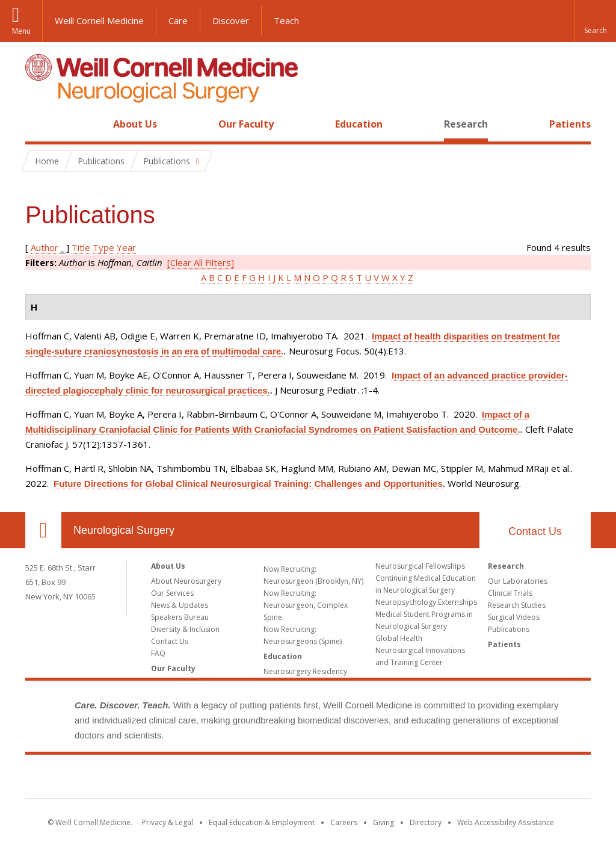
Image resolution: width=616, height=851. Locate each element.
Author (45, 247)
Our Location (43, 530)
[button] (595, 21)
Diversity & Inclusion (185, 629)
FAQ (158, 653)
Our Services (172, 593)
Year (126, 247)
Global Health (399, 638)
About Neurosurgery (186, 581)
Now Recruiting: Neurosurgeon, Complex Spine (306, 605)
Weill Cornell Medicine (99, 20)
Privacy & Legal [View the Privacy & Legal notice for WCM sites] (168, 822)
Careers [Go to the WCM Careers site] (344, 822)
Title (81, 247)
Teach (286, 20)
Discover (231, 20)
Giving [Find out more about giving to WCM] (383, 822)
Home (38, 124)
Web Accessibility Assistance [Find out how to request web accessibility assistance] (506, 822)
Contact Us (535, 531)
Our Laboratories (518, 581)
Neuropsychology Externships (426, 602)
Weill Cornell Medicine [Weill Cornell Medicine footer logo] (308, 779)
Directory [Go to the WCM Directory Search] (426, 822)
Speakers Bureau (180, 617)
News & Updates (180, 605)
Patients (570, 124)
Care (178, 20)
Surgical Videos (514, 617)
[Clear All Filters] (201, 262)
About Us (135, 124)
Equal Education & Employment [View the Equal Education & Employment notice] (262, 822)
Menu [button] (21, 31)
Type (103, 247)
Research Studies (517, 605)
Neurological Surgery (124, 530)
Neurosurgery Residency (305, 671)
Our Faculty (246, 124)
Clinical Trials (510, 593)
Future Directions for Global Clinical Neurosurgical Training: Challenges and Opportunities (248, 484)
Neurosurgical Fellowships (420, 566)
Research (466, 124)
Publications (509, 629)
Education (359, 124)
